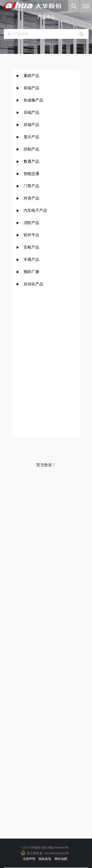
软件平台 (31, 235)
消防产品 (31, 223)
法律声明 (29, 859)
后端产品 (31, 112)
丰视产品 (31, 259)
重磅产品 (31, 76)
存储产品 (31, 125)
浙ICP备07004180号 (55, 848)
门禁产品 (31, 186)
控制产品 (32, 149)
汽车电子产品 (35, 210)
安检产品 (31, 247)
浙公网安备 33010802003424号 (48, 853)
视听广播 (31, 272)
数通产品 (31, 161)
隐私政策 (45, 859)
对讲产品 (31, 198)
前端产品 (31, 88)
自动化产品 (33, 284)
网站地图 (61, 859)
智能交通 (31, 174)
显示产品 (31, 137)
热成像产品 (33, 100)
